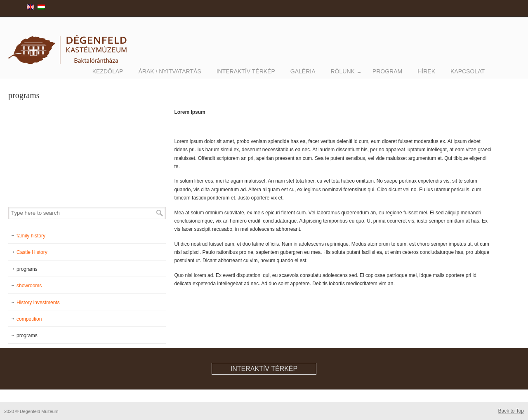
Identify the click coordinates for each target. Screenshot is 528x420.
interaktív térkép (264, 369)
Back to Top (511, 411)
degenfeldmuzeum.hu (70, 42)
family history (31, 236)
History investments (38, 303)
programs (27, 269)
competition (29, 319)
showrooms (29, 286)
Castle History (32, 252)
